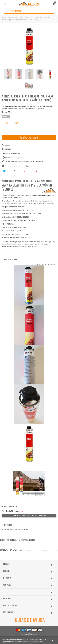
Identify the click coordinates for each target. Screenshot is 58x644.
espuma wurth (38, 244)
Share (17, 171)
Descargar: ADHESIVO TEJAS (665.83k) (29, 515)
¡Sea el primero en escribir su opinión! (15, 530)
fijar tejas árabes (8, 246)
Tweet (7, 171)
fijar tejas (52, 242)
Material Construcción (15, 18)
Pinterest (41, 171)
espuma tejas (28, 244)
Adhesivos (28, 18)
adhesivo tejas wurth (41, 242)
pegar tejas (14, 242)
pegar (46, 244)
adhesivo (25, 242)
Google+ (28, 171)
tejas (20, 242)
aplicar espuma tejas (22, 246)
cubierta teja (34, 246)
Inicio (4, 18)
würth (31, 242)
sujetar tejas (7, 244)
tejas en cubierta (17, 244)
